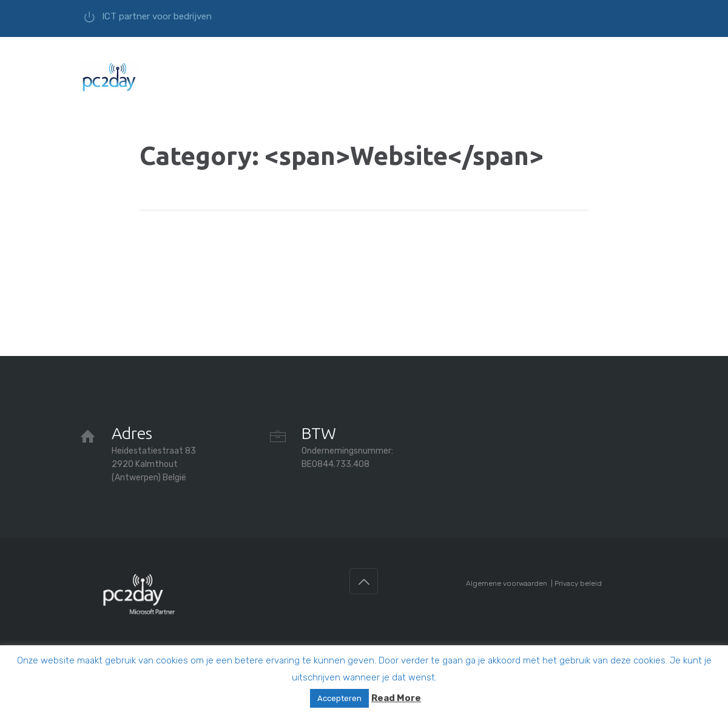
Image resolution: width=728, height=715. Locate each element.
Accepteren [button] (339, 698)
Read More (396, 698)
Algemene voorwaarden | (510, 583)
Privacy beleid (578, 583)
